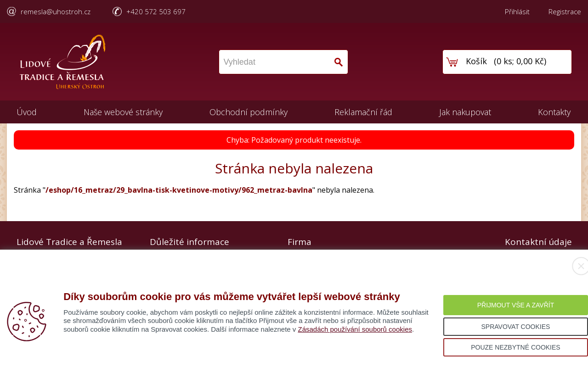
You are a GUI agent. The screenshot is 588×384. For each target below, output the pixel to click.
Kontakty (554, 112)
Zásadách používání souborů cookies (355, 329)
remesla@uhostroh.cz (56, 11)
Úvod (27, 112)
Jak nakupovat (465, 112)
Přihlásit (517, 11)
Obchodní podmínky (249, 112)
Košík (476, 61)
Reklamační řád (363, 112)
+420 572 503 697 (156, 11)
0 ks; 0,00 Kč (520, 61)
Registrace (565, 11)
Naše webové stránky (123, 112)
